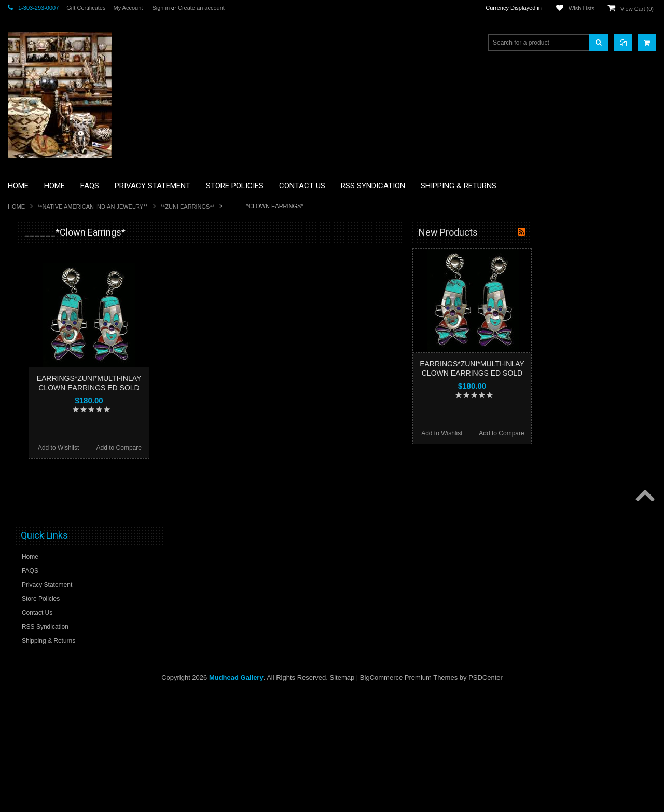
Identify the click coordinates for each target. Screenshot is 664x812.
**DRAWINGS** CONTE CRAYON (61, 362)
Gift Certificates (86, 8)
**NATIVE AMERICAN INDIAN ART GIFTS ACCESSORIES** (63, 419)
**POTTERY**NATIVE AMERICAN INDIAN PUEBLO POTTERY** (62, 551)
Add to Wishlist (183, 448)
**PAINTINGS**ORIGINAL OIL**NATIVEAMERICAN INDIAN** (63, 471)
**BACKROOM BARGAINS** (54, 256)
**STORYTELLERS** (43, 573)
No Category (31, 590)
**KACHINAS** (35, 397)
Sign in (161, 8)
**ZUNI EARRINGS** (188, 207)
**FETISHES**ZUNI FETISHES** (60, 379)
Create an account (201, 8)
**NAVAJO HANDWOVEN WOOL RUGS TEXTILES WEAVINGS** (70, 498)
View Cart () (637, 9)
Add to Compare (244, 448)
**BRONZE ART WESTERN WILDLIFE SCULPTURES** (68, 340)
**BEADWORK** (37, 318)
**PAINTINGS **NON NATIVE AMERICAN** (55, 296)
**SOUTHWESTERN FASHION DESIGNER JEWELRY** (57, 524)
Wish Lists (582, 8)
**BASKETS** (33, 274)
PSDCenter (486, 797)
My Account (128, 8)
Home (16, 207)
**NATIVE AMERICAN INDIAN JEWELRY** (93, 207)
